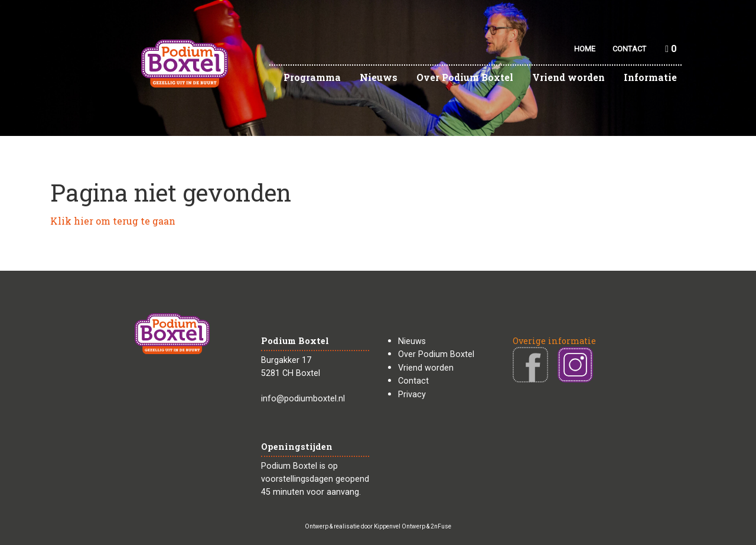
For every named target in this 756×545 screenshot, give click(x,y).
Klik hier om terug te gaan (113, 221)
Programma (312, 77)
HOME (585, 49)
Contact (413, 381)
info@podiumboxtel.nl (303, 399)
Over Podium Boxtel (465, 77)
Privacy (412, 395)
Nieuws (379, 77)
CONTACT (629, 49)
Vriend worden (568, 77)
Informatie (650, 77)
